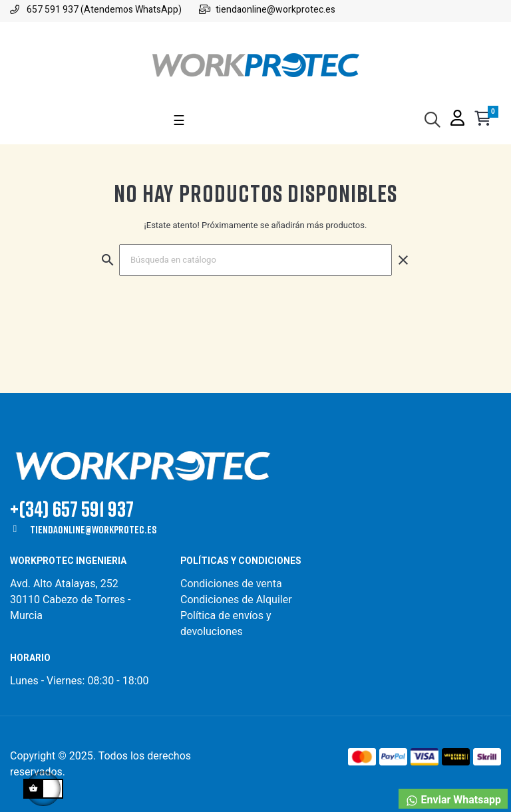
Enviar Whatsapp (453, 800)
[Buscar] (255, 260)
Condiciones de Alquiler (236, 600)
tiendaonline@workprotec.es (93, 529)
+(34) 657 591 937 (72, 508)
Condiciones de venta (233, 584)
